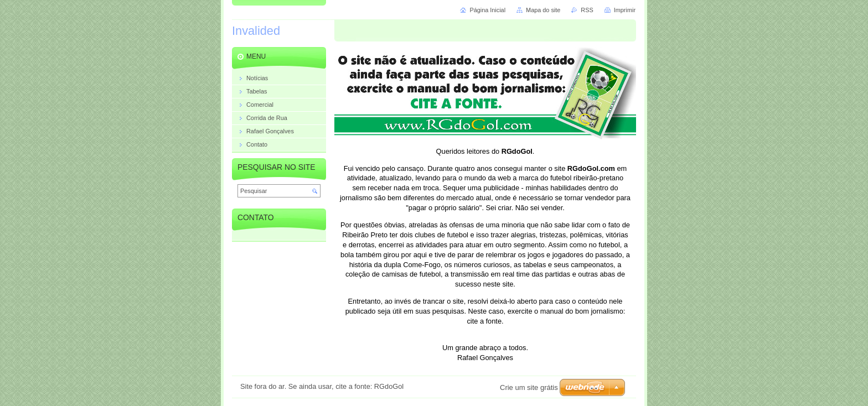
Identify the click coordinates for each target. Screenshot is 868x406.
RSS (587, 10)
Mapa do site (543, 10)
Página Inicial (487, 10)
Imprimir (625, 10)
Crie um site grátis (529, 387)
